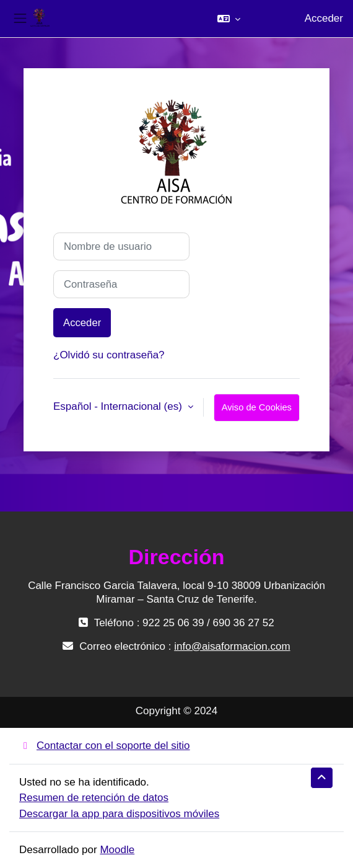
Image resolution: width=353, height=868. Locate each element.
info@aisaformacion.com (232, 646)
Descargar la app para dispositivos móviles (119, 814)
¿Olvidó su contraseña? (109, 355)
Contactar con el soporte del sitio (105, 746)
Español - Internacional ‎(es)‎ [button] (119, 406)
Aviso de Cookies (257, 407)
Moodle (117, 850)
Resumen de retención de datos (94, 798)
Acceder (324, 18)
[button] (229, 19)
